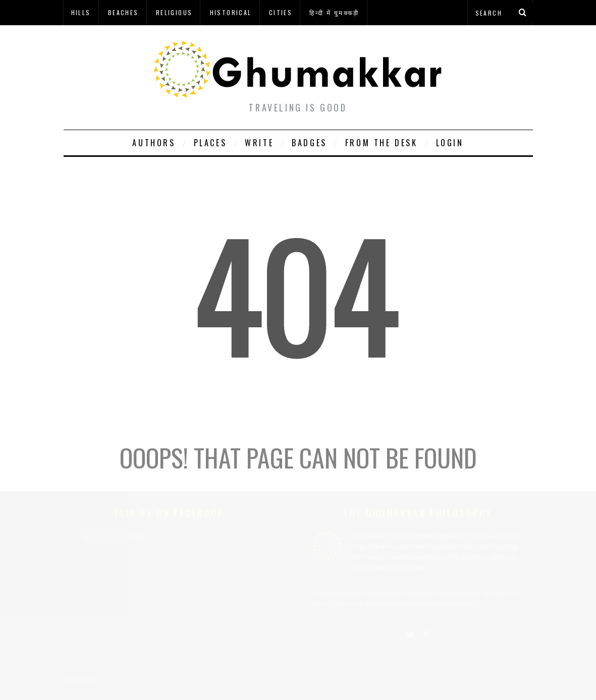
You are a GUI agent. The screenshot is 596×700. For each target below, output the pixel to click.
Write (259, 143)
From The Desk (382, 143)
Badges (309, 143)
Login (450, 143)
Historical (231, 12)
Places (210, 143)
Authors (154, 143)
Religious (174, 12)
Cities (281, 12)
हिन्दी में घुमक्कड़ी (334, 12)
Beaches (123, 12)
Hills (81, 12)
